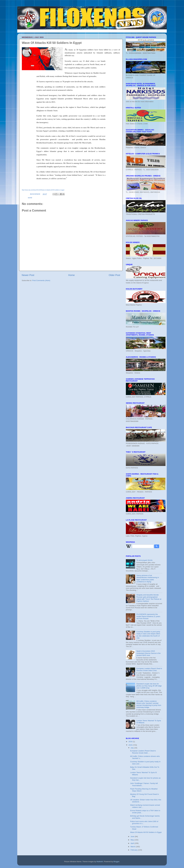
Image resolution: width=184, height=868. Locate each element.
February (134, 850)
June (133, 836)
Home (71, 275)
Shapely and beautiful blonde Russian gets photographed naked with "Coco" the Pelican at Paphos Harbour (149, 598)
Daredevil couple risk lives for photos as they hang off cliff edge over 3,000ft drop (149, 686)
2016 (131, 742)
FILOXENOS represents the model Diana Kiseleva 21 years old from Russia (148, 616)
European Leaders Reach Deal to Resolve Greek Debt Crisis (149, 669)
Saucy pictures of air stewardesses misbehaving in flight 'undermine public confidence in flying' (148, 579)
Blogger (116, 862)
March (133, 847)
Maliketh (100, 862)
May (132, 840)
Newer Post (28, 275)
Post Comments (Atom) (41, 280)
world (30, 198)
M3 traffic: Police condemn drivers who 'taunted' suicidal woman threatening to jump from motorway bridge (149, 704)
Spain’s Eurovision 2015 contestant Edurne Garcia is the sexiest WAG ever (148, 653)
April (133, 843)
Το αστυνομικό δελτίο (144, 560)
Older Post (114, 275)
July (132, 748)
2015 (131, 745)
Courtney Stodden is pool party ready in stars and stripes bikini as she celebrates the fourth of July (148, 635)
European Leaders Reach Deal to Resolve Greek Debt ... (143, 752)
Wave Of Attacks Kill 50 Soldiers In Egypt (146, 832)
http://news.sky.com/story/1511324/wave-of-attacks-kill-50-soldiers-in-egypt (43, 190)
